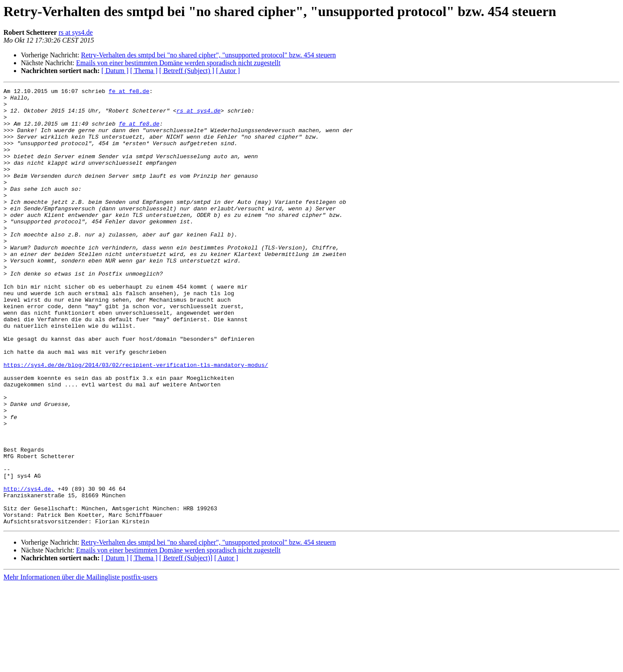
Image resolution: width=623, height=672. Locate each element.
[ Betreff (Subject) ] (187, 71)
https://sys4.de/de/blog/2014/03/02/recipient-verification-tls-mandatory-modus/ (136, 421)
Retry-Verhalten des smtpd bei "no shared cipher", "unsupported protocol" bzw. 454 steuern (208, 55)
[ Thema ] (144, 71)
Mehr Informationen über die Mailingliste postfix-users (80, 664)
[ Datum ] (115, 71)
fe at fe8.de (129, 92)
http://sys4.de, (29, 569)
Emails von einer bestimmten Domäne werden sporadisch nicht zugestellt (178, 63)
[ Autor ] (228, 71)
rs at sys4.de (76, 32)
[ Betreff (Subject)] (186, 645)
